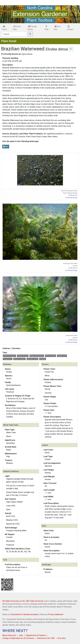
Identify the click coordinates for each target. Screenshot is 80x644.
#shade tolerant (19, 359)
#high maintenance (37, 356)
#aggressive (62, 356)
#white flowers (23, 356)
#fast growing (50, 356)
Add (6, 147)
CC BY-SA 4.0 (73, 268)
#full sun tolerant (9, 356)
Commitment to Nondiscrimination (24, 614)
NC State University (10, 601)
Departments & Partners (36, 635)
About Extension (9, 635)
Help (47, 28)
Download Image (71, 198)
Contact (70, 28)
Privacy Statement (56, 614)
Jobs (21, 635)
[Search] (14, 34)
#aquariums (8, 359)
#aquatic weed (32, 359)
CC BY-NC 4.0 (73, 195)
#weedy (43, 359)
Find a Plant (17, 28)
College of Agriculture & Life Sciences (18, 638)
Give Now (57, 28)
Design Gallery (32, 28)
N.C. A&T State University (33, 601)
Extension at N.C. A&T (46, 638)
